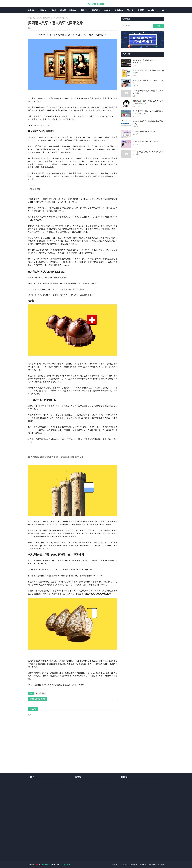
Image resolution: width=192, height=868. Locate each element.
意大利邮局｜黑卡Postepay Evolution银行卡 (148, 82)
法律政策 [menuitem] (130, 10)
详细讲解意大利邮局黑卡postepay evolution (146, 61)
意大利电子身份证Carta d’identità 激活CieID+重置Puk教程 (148, 112)
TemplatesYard (45, 865)
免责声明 (124, 865)
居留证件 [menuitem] (95, 10)
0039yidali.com (96, 4)
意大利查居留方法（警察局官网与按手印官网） (148, 122)
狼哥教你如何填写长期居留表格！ (145, 131)
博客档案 (161, 865)
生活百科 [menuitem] (41, 10)
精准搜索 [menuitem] (31, 10)
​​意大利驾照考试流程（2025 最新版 (146, 141)
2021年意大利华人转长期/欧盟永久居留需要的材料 (148, 92)
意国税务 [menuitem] (84, 10)
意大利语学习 (37, 18)
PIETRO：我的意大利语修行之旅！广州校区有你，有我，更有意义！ (73, 34)
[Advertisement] (76, 823)
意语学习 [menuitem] (72, 10)
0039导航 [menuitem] (151, 10)
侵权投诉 (152, 865)
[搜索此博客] (137, 26)
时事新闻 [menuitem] (107, 10)
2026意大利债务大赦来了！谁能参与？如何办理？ (148, 153)
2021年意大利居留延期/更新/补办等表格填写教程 (148, 72)
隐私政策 (143, 865)
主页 (29, 18)
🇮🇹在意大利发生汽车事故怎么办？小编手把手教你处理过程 (148, 102)
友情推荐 (134, 865)
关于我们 (115, 865)
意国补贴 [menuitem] (118, 10)
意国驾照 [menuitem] (63, 10)
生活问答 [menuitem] (53, 10)
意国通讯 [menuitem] (141, 10)
